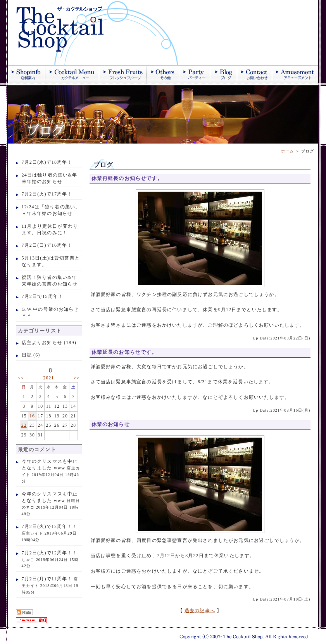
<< (21, 378)
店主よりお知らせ (42, 343)
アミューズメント (295, 74)
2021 (48, 378)
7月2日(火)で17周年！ (47, 194)
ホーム (288, 151)
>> (77, 378)
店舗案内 (27, 74)
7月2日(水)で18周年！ (47, 162)
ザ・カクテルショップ (101, 33)
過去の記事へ (200, 611)
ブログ (224, 74)
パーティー (195, 74)
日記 (27, 355)
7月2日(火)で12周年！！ (50, 526)
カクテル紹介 (72, 74)
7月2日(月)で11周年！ (47, 579)
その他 (163, 74)
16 (32, 416)
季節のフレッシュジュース (123, 74)
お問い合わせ (255, 74)
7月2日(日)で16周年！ (47, 245)
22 (24, 425)
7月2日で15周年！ (43, 296)
